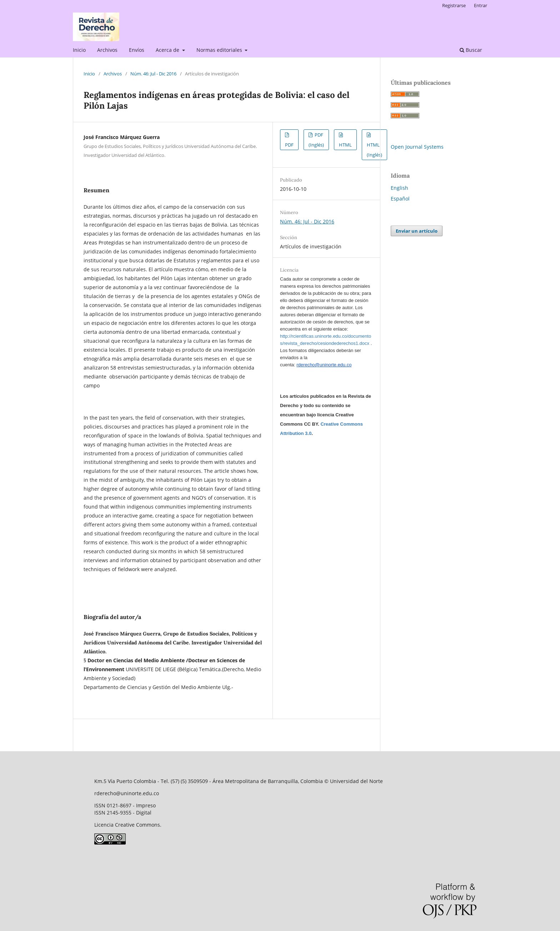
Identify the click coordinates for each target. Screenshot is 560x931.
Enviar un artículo (417, 231)
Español (400, 199)
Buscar (471, 50)
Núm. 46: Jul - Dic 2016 (153, 74)
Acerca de (168, 50)
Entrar (481, 5)
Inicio (79, 50)
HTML (345, 145)
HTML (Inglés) (374, 150)
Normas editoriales (220, 50)
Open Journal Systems (417, 147)
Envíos (137, 50)
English (399, 188)
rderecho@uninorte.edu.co (324, 365)
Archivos (107, 50)
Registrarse (454, 5)
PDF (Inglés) (316, 140)
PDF (289, 145)
